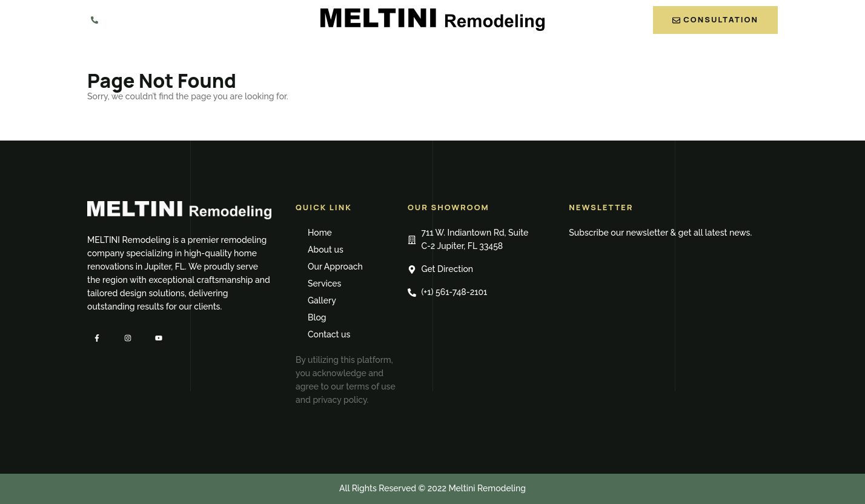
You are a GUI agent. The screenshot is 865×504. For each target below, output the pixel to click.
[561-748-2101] (94, 20)
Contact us (626, 56)
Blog (562, 56)
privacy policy (340, 400)
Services (444, 56)
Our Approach (362, 56)
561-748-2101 (139, 19)
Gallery (509, 56)
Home (222, 56)
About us (280, 56)
